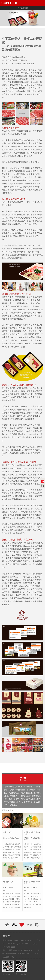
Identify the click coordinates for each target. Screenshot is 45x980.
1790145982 (24, 944)
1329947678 (28, 940)
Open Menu (42, 3)
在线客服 (43, 483)
